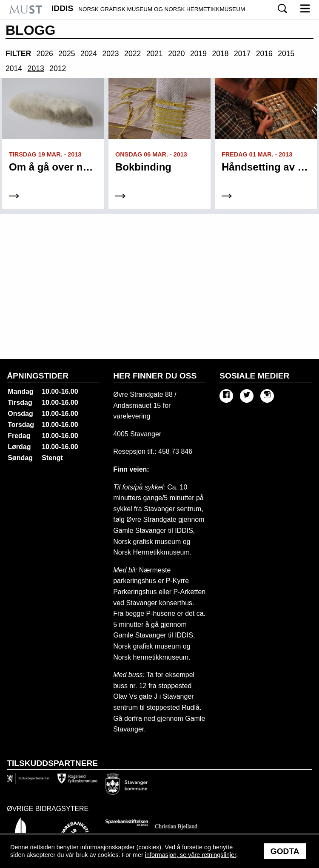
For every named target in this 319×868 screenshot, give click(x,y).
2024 (89, 54)
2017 (242, 54)
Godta (285, 851)
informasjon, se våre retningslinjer (191, 855)
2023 (111, 54)
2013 (36, 68)
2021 (155, 54)
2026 (45, 54)
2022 (132, 54)
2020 (176, 54)
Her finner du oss (155, 376)
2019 (198, 54)
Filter (18, 54)
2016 (264, 54)
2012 (58, 68)
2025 (67, 54)
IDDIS (148, 9)
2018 (220, 54)
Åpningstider (38, 376)
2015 (286, 54)
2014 (14, 68)
